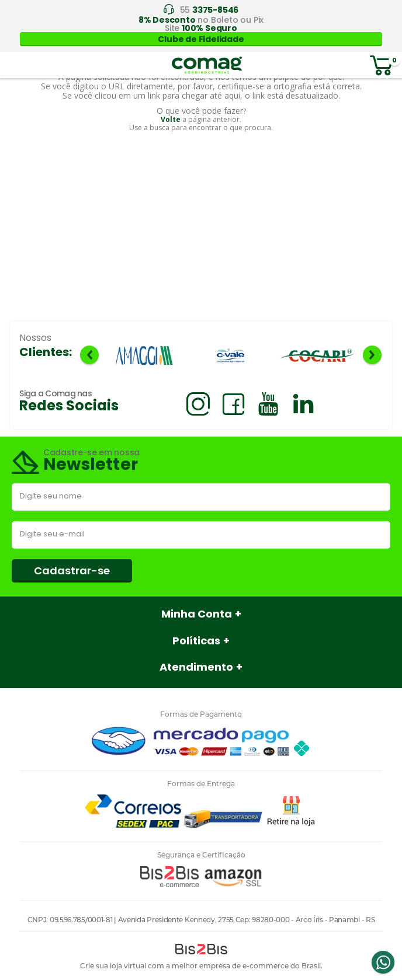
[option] (144, 356)
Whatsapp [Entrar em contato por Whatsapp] (383, 962)
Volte (171, 119)
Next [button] (372, 355)
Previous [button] (89, 355)
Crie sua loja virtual (113, 966)
